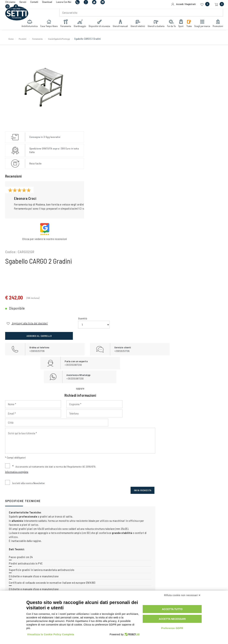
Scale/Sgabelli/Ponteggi (70, 40)
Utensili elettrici (137, 26)
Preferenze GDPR (176, 629)
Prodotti (26, 40)
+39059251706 (79, 538)
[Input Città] (176, 174)
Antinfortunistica (28, 26)
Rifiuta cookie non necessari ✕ (182, 598)
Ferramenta (64, 26)
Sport (180, 26)
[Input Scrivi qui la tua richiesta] (151, 192)
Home (12, 40)
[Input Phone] (102, 174)
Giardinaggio (79, 26)
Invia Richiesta (210, 242)
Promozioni (217, 26)
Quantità (146, 102)
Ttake (188, 26)
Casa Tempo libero (48, 26)
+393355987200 (112, 538)
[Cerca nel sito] (141, 15)
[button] (67, 200)
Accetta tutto (176, 610)
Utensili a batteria (155, 26)
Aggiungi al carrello (195, 107)
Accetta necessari (176, 620)
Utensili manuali (119, 26)
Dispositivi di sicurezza (98, 26)
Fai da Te (170, 26)
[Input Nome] (102, 165)
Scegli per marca (201, 26)
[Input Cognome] (151, 165)
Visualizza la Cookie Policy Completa (51, 634)
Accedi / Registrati (183, 4)
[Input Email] (201, 165)
